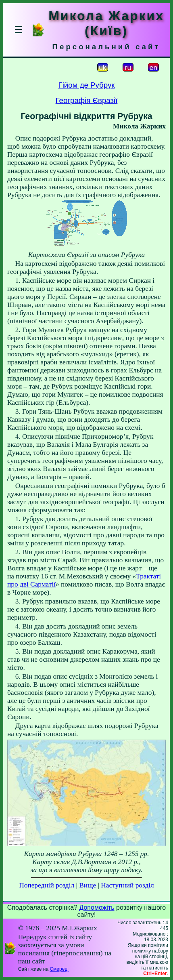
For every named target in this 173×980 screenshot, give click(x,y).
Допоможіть (97, 907)
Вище (88, 885)
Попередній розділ (47, 885)
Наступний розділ (127, 885)
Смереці (59, 969)
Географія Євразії (87, 100)
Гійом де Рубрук (87, 85)
